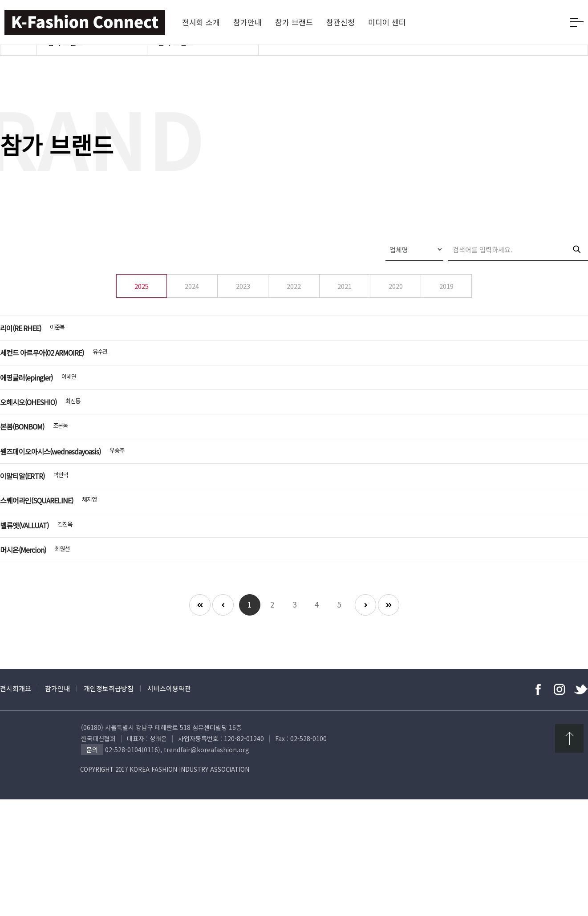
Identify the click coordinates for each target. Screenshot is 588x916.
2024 (192, 302)
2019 (446, 302)
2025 (142, 302)
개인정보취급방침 (109, 805)
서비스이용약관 (169, 805)
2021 (345, 302)
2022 (294, 302)
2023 (243, 302)
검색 (577, 265)
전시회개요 (16, 805)
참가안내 (57, 805)
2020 (396, 302)
